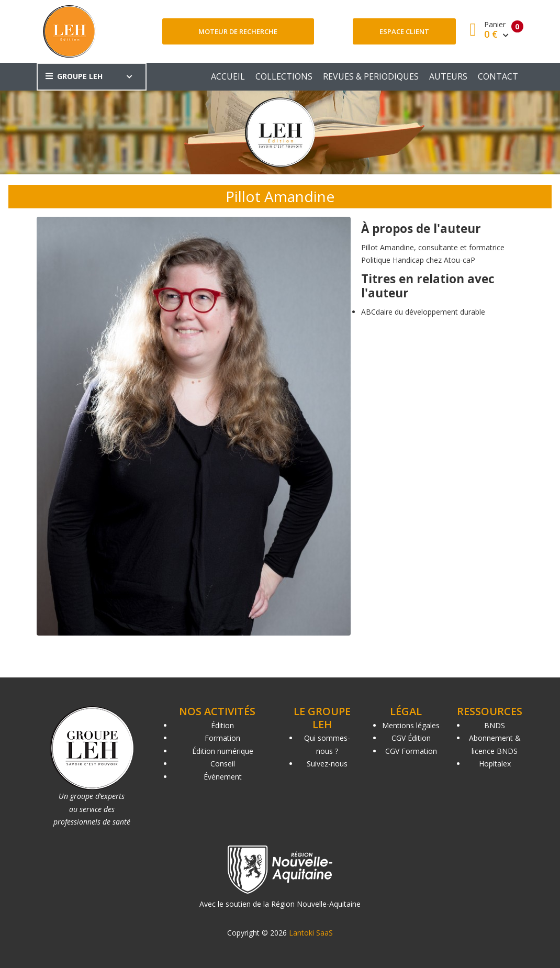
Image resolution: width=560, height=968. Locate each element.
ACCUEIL (228, 76)
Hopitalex (495, 764)
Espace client (404, 31)
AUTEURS (448, 76)
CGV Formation (411, 751)
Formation (222, 738)
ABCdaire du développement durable (423, 312)
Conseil (223, 764)
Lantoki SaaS (311, 933)
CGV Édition (411, 738)
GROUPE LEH (74, 76)
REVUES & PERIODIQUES (371, 76)
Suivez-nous (327, 764)
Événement (223, 777)
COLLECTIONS (284, 76)
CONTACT (498, 76)
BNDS (495, 725)
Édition (222, 725)
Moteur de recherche (238, 31)
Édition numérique (223, 751)
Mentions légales (411, 725)
